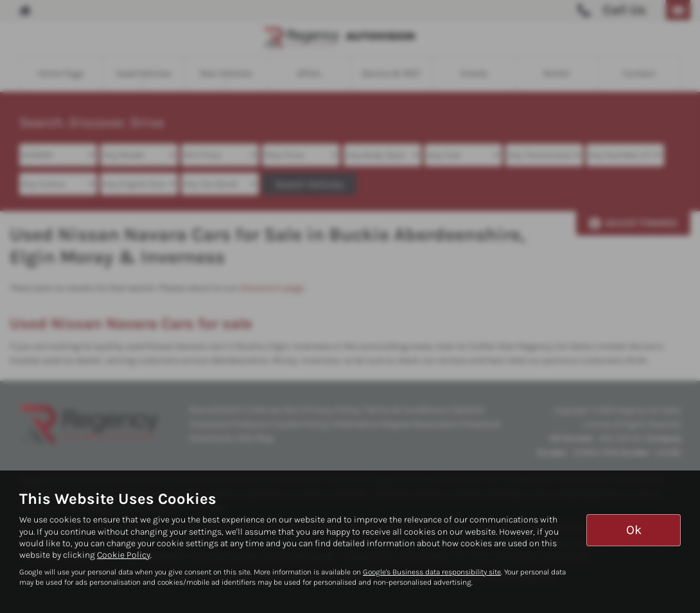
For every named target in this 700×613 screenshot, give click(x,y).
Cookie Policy (124, 555)
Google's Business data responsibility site (432, 572)
